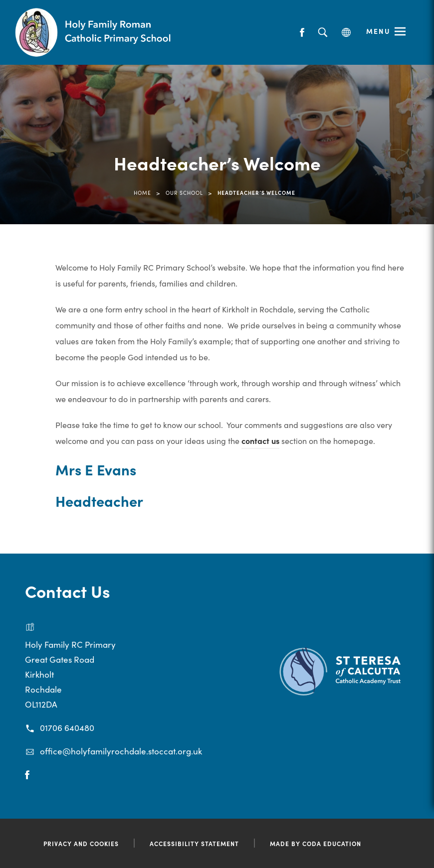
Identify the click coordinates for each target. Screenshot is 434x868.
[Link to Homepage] (95, 32)
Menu (378, 31)
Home (142, 193)
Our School (184, 193)
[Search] (323, 33)
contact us (260, 440)
